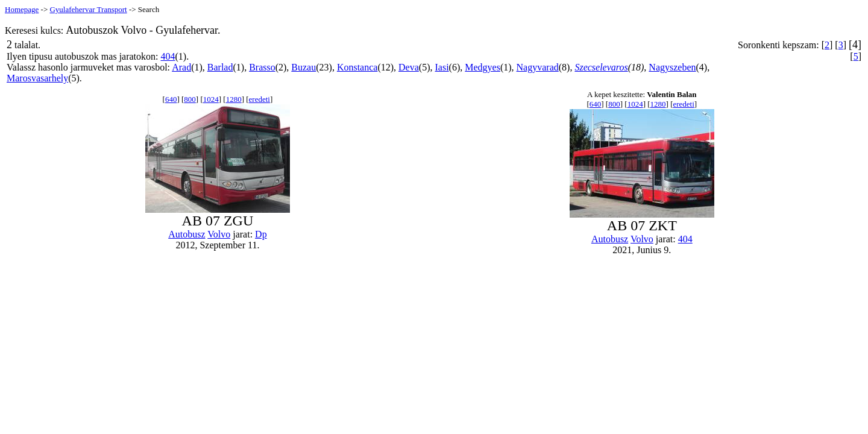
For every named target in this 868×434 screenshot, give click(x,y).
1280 (234, 99)
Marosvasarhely (37, 78)
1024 (211, 99)
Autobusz (187, 234)
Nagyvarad (538, 67)
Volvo (219, 234)
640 (171, 99)
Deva (409, 67)
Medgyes (483, 67)
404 (168, 56)
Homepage (22, 9)
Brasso (262, 67)
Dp (261, 234)
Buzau (303, 67)
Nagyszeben (672, 67)
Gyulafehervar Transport (88, 9)
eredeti (259, 99)
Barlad (220, 67)
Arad (181, 67)
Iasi (442, 67)
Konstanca (357, 67)
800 (190, 99)
